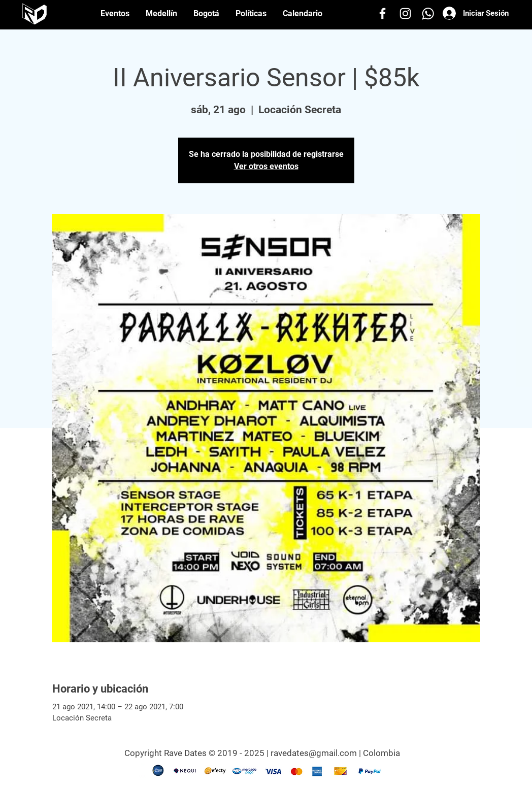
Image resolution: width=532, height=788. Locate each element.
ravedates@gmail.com (314, 753)
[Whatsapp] (428, 13)
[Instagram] (405, 13)
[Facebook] (383, 13)
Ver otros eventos (266, 166)
